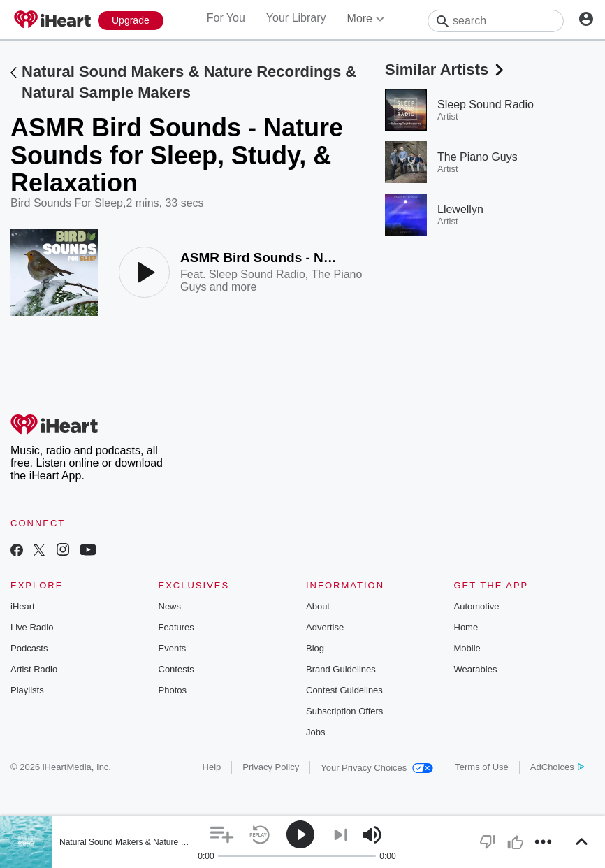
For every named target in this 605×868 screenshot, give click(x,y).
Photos (173, 690)
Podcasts (29, 648)
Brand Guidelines (341, 669)
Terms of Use (482, 767)
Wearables (476, 669)
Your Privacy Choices (377, 768)
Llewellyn (460, 209)
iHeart (23, 606)
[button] (222, 835)
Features (176, 627)
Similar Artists (446, 70)
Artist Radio (34, 669)
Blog (315, 648)
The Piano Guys (478, 157)
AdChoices (557, 767)
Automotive (477, 606)
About (318, 606)
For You (226, 18)
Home (466, 627)
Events (173, 648)
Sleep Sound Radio (257, 274)
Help (212, 767)
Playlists (27, 690)
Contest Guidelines (344, 690)
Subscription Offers (344, 711)
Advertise (325, 627)
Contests (176, 669)
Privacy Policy (271, 767)
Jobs (315, 732)
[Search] (496, 21)
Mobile (467, 648)
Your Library (296, 18)
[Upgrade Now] (131, 21)
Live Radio (32, 627)
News (170, 606)
